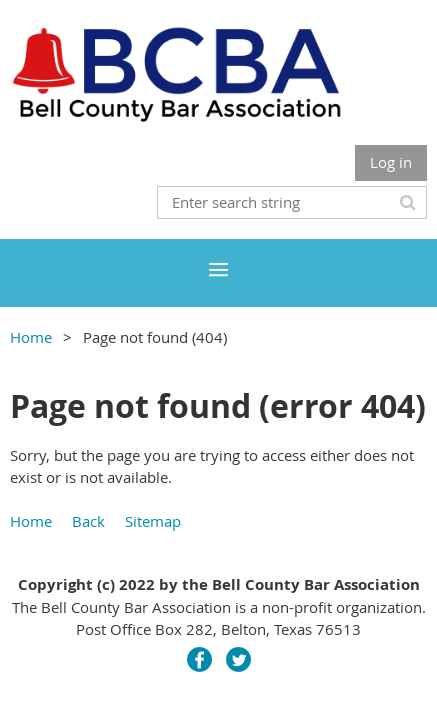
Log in (391, 162)
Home (31, 337)
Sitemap (153, 521)
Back (88, 521)
